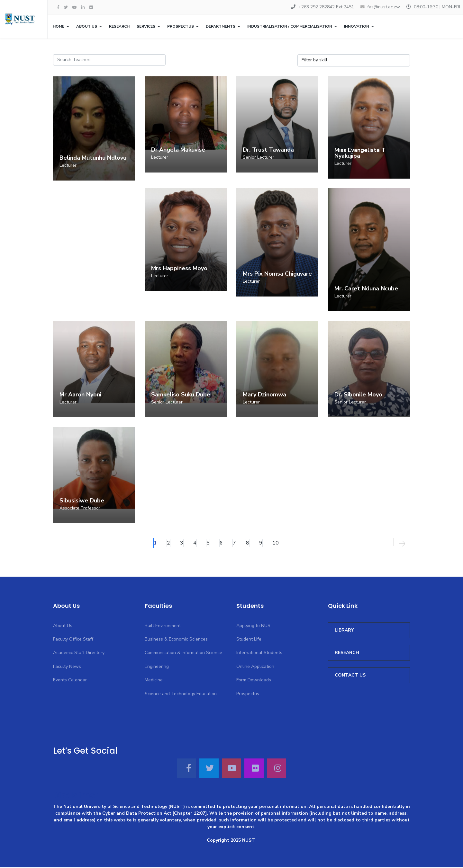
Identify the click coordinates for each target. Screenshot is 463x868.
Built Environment (163, 626)
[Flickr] (91, 7)
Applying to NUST (255, 626)
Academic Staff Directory (79, 653)
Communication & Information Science (183, 653)
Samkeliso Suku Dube (181, 395)
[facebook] (58, 7)
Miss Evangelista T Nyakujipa (360, 153)
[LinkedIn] (83, 7)
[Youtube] (75, 7)
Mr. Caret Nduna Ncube (366, 289)
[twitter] (66, 7)
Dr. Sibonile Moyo (358, 395)
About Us (87, 26)
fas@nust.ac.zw (384, 7)
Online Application (255, 667)
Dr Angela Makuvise (178, 150)
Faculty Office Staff (73, 639)
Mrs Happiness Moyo (179, 269)
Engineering (157, 667)
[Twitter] (209, 768)
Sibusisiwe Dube (82, 501)
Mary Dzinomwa (264, 395)
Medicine (154, 680)
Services (146, 26)
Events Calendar (70, 680)
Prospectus (248, 694)
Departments (221, 26)
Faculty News (67, 667)
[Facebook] (186, 768)
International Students (259, 653)
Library (344, 630)
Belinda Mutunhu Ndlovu (93, 158)
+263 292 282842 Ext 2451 (326, 7)
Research (119, 26)
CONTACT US (350, 675)
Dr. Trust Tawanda (268, 150)
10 (276, 543)
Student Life (249, 639)
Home (59, 26)
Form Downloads (254, 680)
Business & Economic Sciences (176, 639)
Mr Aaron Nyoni (80, 395)
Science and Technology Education (181, 694)
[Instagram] (277, 768)
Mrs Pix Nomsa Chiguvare (277, 274)
